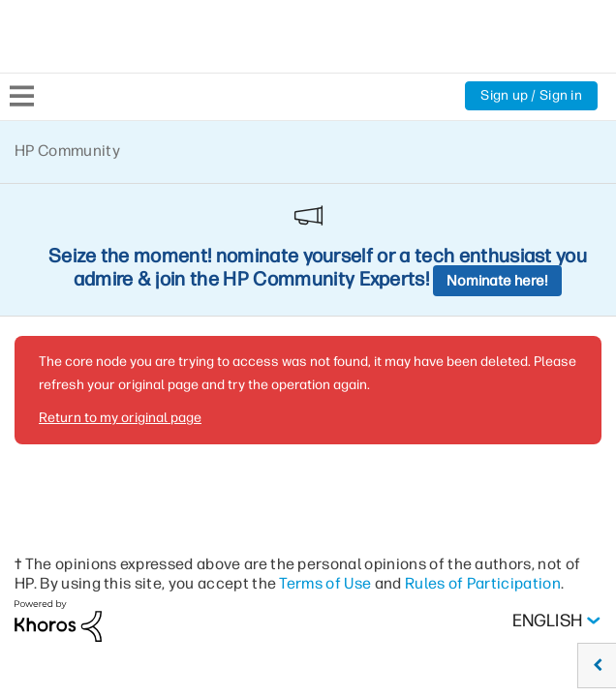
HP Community (67, 151)
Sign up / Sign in (531, 95)
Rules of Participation (483, 450)
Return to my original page (120, 284)
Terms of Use (325, 450)
